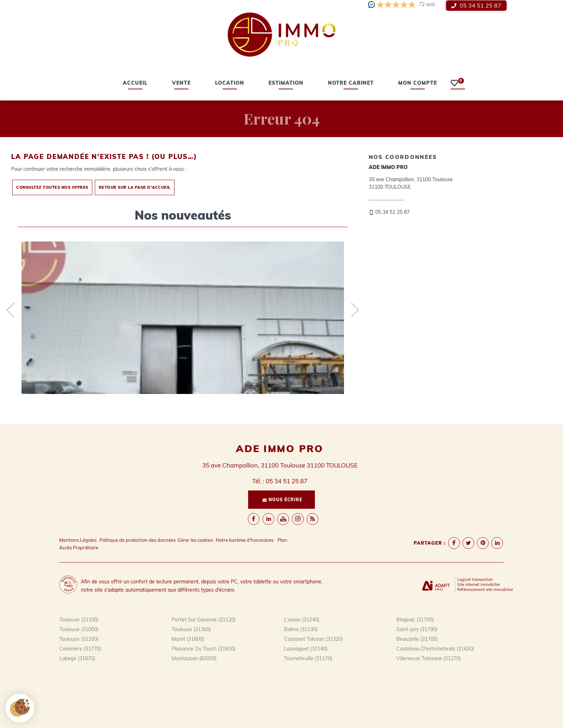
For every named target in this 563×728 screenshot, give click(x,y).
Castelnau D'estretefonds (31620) (435, 649)
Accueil (135, 84)
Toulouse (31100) (79, 620)
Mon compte (418, 84)
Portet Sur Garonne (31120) (204, 620)
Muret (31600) (188, 639)
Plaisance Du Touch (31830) (203, 649)
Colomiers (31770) (80, 649)
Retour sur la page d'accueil (135, 187)
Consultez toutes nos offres (52, 187)
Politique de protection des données (138, 540)
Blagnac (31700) (415, 620)
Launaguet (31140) (306, 649)
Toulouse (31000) (79, 629)
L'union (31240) (302, 620)
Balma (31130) (301, 629)
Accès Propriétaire (79, 548)
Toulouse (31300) (191, 629)
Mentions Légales (78, 540)
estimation (286, 84)
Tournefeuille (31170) (308, 658)
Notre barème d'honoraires (245, 540)
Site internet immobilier (479, 584)
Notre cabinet (351, 84)
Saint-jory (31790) (417, 629)
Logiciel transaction (475, 579)
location (230, 84)
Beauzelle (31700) (417, 639)
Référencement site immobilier (485, 590)
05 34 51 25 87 (476, 5)
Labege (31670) (77, 658)
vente (181, 84)
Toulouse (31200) (79, 639)
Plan (282, 540)
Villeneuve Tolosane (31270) (429, 658)
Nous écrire (282, 500)
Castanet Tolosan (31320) (313, 639)
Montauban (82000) (194, 658)
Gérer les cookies (195, 540)
